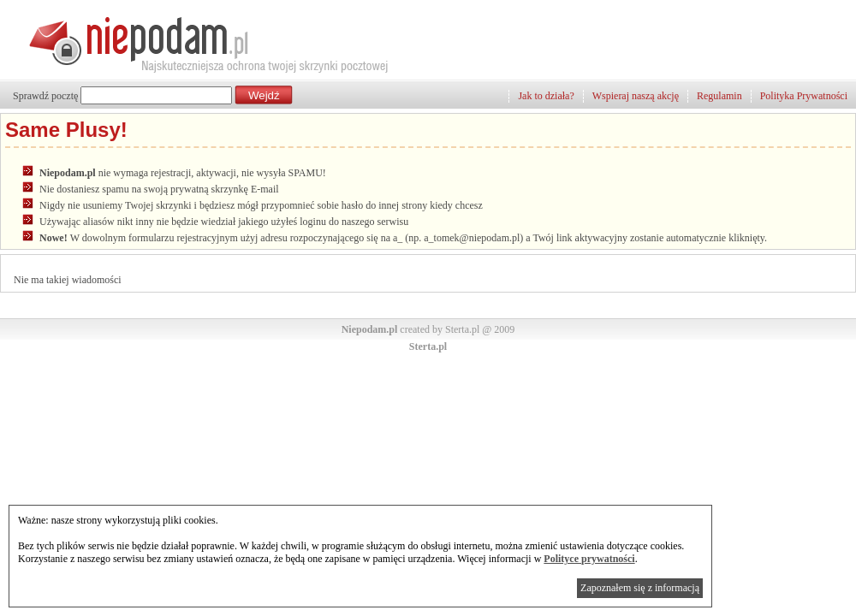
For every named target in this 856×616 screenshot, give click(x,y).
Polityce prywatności (589, 559)
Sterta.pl (428, 346)
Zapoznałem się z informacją (640, 588)
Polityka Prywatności (804, 96)
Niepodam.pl (370, 329)
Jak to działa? (546, 96)
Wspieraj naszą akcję (636, 96)
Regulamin (719, 96)
